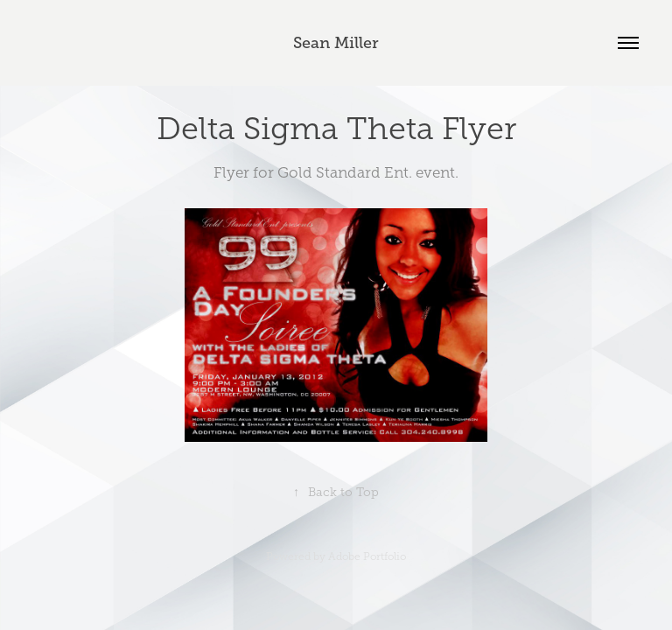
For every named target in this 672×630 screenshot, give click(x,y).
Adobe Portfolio (367, 556)
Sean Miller (336, 43)
